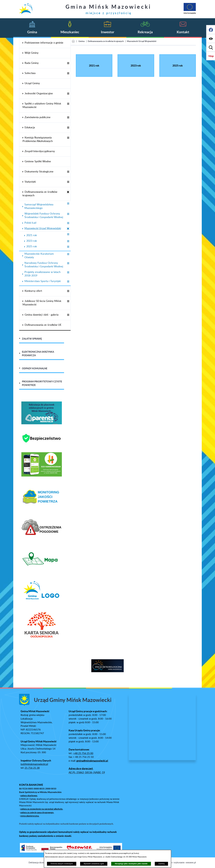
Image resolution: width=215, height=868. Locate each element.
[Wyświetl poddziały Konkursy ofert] (68, 291)
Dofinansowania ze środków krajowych (106, 41)
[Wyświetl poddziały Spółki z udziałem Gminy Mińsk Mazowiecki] (68, 104)
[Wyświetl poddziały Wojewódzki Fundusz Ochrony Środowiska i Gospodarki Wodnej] (68, 214)
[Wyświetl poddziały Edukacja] (68, 128)
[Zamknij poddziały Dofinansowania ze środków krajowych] (68, 192)
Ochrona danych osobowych (62, 864)
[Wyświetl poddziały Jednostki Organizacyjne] (68, 94)
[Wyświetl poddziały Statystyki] (68, 182)
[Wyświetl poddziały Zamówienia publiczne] (68, 118)
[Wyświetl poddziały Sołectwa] (68, 73)
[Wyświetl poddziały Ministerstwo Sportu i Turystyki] (68, 282)
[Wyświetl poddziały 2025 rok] (68, 247)
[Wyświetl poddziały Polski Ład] (68, 223)
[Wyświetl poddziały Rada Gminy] (68, 63)
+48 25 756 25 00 (83, 753)
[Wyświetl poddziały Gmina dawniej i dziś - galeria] (68, 315)
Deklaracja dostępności (40, 863)
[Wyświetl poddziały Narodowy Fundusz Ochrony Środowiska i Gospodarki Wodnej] (68, 263)
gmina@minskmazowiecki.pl (92, 761)
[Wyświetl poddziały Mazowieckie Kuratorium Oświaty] (68, 254)
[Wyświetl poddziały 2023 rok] (68, 241)
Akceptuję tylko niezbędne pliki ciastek (131, 864)
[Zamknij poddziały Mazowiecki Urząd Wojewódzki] (68, 229)
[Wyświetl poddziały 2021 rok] (68, 234)
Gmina (82, 41)
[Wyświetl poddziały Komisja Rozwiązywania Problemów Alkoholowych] (68, 138)
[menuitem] (45, 43)
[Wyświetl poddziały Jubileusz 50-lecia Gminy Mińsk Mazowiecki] (68, 301)
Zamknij (161, 864)
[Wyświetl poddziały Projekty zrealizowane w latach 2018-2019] (68, 273)
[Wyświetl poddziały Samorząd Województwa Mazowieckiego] (68, 204)
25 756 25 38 (32, 768)
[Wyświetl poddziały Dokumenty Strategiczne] (68, 172)
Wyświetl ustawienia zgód (94, 864)
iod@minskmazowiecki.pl (34, 764)
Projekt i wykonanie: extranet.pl (180, 863)
